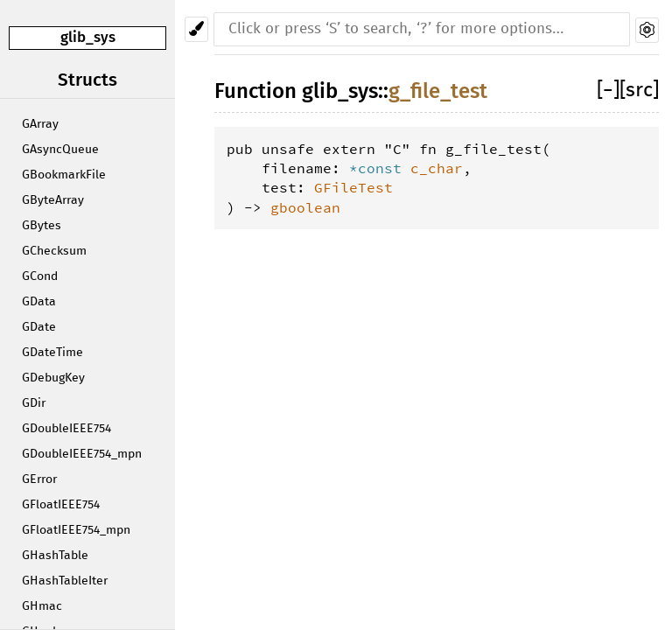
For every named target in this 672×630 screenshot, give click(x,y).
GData (39, 302)
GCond (40, 276)
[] (608, 91)
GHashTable (55, 556)
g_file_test (438, 91)
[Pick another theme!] (196, 29)
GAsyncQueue (60, 150)
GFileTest (353, 187)
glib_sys (88, 37)
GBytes (42, 226)
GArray (40, 124)
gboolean (305, 207)
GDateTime (52, 353)
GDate (39, 327)
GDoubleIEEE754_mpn (82, 454)
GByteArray (53, 200)
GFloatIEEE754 (61, 505)
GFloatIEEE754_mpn (76, 530)
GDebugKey (53, 378)
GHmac (42, 606)
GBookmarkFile (64, 175)
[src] (639, 91)
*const (380, 168)
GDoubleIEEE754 (66, 429)
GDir (34, 403)
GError (39, 479)
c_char (437, 168)
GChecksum (54, 251)
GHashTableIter (65, 581)
